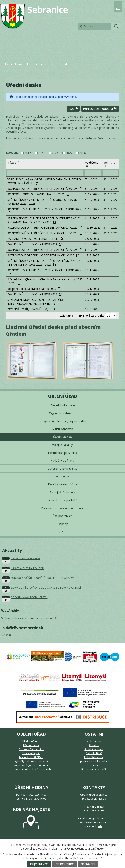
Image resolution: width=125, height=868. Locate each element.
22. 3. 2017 (92, 309)
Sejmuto (109, 163)
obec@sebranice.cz (98, 818)
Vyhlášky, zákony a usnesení (31, 761)
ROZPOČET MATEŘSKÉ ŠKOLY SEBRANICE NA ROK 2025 (44, 272)
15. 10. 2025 (93, 228)
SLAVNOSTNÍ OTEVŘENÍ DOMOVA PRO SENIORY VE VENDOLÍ (46, 588)
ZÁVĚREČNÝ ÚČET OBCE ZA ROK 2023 (35, 294)
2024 (55, 153)
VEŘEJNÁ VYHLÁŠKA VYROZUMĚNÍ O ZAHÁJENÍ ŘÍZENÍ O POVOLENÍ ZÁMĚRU (44, 181)
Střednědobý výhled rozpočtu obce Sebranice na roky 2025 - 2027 (45, 281)
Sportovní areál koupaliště (94, 761)
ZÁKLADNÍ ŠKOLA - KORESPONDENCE (35, 239)
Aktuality (94, 745)
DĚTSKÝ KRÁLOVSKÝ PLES (26, 558)
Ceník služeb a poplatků (62, 500)
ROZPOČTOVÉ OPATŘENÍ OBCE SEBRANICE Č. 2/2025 (45, 250)
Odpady (63, 524)
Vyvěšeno (92, 163)
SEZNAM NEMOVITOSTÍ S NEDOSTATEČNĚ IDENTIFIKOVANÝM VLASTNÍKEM (36, 302)
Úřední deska (62, 437)
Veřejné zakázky (62, 445)
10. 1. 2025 (92, 261)
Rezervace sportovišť (94, 769)
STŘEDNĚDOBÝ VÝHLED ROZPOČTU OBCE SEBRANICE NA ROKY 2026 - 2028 (43, 202)
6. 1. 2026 (91, 189)
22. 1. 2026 (110, 179)
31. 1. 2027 (110, 194)
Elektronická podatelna (62, 453)
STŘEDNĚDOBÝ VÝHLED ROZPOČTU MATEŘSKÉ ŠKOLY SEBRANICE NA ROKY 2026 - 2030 (44, 220)
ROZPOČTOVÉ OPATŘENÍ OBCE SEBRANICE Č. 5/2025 (45, 189)
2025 (69, 153)
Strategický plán (31, 753)
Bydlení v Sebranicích (31, 749)
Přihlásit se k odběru (100, 109)
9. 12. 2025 (92, 194)
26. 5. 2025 (92, 239)
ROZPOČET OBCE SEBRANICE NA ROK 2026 (38, 194)
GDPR (62, 532)
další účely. (97, 849)
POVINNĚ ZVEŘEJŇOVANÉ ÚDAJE (31, 309)
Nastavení (88, 864)
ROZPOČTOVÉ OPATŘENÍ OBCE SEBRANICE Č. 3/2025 (45, 233)
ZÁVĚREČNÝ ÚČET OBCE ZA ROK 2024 (35, 244)
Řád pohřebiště (62, 516)
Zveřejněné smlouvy (63, 492)
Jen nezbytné (64, 864)
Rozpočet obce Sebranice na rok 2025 (34, 289)
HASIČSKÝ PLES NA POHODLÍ (27, 568)
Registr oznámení (62, 429)
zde (100, 826)
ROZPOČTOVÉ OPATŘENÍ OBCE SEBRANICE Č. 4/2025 (45, 228)
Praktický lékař (94, 753)
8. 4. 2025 (91, 250)
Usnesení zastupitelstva (63, 468)
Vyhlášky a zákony (62, 461)
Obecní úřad (40, 64)
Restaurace (94, 765)
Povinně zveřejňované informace (62, 508)
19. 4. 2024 (92, 294)
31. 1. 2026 (110, 189)
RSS (73, 109)
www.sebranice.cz (97, 822)
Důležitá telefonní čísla (62, 484)
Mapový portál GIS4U (31, 757)
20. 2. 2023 (92, 300)
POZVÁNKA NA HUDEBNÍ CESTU (29, 597)
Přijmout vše (39, 864)
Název (12, 163)
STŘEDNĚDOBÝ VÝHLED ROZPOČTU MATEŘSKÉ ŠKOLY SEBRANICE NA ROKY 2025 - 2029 (44, 263)
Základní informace (63, 405)
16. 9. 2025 (92, 233)
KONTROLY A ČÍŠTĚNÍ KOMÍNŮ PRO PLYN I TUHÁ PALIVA (43, 578)
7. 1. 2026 (91, 179)
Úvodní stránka (14, 64)
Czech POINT (62, 476)
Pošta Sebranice (94, 757)
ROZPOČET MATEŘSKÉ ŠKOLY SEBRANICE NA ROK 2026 (44, 211)
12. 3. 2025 (92, 255)
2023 (41, 153)
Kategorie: (12, 152)
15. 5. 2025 (92, 244)
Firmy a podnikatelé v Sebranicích (31, 769)
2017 (28, 153)
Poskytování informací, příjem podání (63, 421)
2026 (83, 153)
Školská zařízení (94, 749)
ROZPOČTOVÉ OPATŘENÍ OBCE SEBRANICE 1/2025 (43, 255)
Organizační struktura (63, 413)
